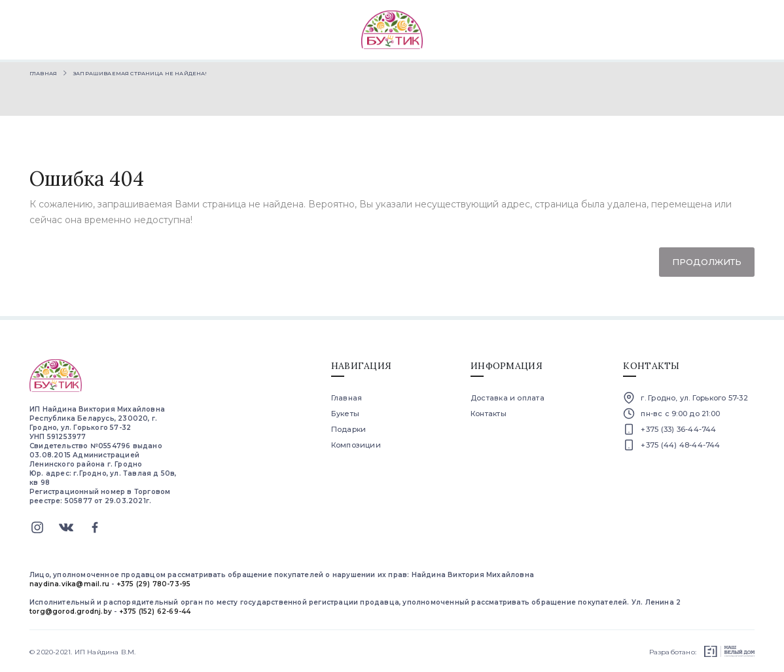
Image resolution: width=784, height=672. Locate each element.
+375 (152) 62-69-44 (155, 611)
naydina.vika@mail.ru (69, 584)
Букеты (345, 414)
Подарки (349, 429)
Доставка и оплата (508, 398)
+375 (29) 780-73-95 (154, 584)
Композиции (356, 445)
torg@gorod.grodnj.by (71, 611)
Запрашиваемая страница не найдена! (140, 73)
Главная (43, 73)
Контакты (489, 414)
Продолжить (707, 262)
